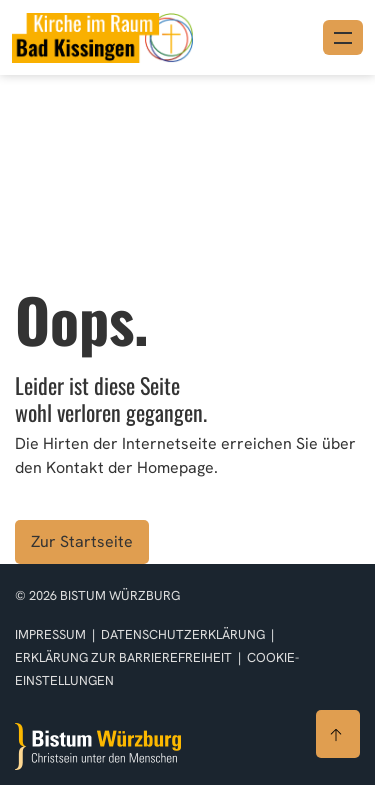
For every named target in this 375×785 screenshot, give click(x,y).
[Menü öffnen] (343, 37)
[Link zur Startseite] (102, 35)
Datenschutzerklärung (184, 634)
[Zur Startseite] (98, 746)
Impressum (52, 634)
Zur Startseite (82, 541)
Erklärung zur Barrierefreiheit (123, 657)
